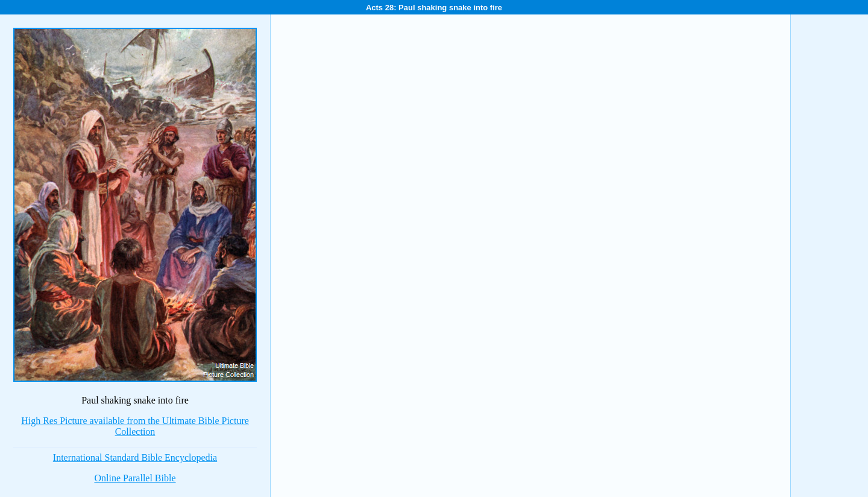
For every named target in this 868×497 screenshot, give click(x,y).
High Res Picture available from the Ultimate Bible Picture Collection (135, 426)
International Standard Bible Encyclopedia (135, 457)
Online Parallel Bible (135, 478)
